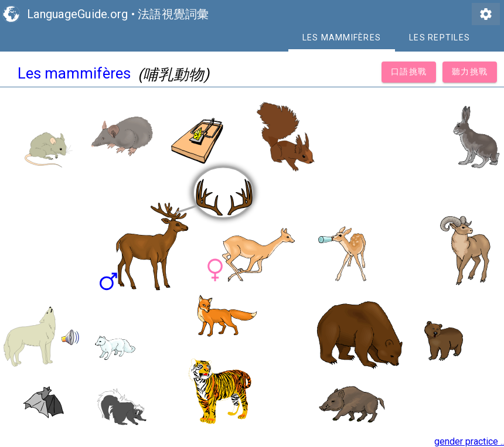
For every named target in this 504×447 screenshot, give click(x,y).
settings (486, 14)
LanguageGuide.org (77, 14)
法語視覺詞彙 (173, 14)
